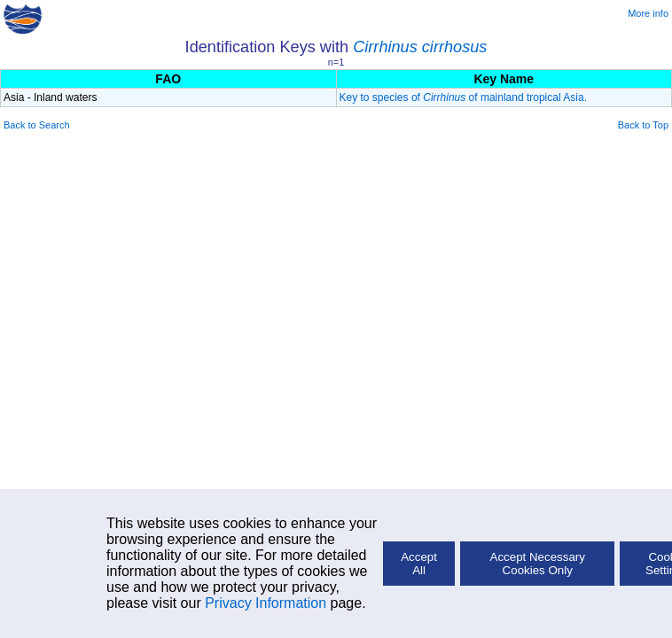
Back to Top (643, 125)
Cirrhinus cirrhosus (420, 47)
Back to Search (37, 125)
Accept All (419, 564)
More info (648, 13)
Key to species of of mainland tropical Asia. (463, 97)
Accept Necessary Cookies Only (538, 564)
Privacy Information (266, 603)
